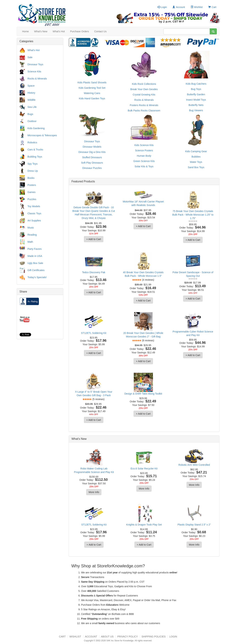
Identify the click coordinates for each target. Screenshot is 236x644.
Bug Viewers (196, 110)
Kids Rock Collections (144, 84)
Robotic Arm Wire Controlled (194, 465)
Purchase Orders (79, 31)
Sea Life (32, 107)
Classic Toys (35, 213)
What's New (41, 31)
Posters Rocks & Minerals (144, 105)
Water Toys (196, 162)
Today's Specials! (37, 277)
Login (162, 7)
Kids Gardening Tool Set (92, 88)
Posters (32, 185)
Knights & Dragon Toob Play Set (144, 525)
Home (26, 31)
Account (179, 7)
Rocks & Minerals (37, 79)
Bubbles (196, 157)
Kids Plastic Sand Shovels (92, 82)
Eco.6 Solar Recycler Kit (144, 469)
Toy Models (34, 206)
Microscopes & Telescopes (42, 135)
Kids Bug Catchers (196, 84)
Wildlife (32, 100)
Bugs (30, 114)
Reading (32, 235)
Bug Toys (196, 89)
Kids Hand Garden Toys (92, 98)
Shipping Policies (154, 637)
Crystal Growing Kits (144, 95)
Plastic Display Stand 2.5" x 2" (194, 525)
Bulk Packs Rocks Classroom (144, 111)
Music (31, 228)
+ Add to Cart (94, 239)
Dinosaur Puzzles (92, 168)
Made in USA (35, 256)
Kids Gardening (36, 128)
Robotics (32, 142)
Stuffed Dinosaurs (92, 157)
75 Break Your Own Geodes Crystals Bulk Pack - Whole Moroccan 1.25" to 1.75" (193, 215)
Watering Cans (92, 93)
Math (30, 242)
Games (32, 192)
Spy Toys (33, 164)
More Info (94, 492)
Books (31, 178)
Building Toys (35, 157)
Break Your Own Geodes (144, 89)
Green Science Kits (144, 161)
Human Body (144, 156)
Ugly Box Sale (35, 263)
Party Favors (35, 249)
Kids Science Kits (144, 145)
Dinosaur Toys (35, 64)
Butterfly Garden (196, 94)
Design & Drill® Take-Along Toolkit (143, 394)
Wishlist (197, 7)
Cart (212, 7)
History (31, 93)
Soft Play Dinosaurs (92, 163)
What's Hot (59, 31)
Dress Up (33, 171)
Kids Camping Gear (196, 151)
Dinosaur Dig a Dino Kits (92, 152)
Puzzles (32, 199)
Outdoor (32, 121)
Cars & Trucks (35, 150)
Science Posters (144, 150)
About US (107, 637)
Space (31, 86)
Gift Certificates (36, 270)
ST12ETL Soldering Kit (94, 333)
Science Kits (34, 71)
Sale (30, 57)
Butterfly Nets (196, 105)
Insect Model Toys (196, 100)
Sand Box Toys (196, 167)
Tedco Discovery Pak (94, 272)
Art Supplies (34, 221)
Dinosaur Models (92, 147)
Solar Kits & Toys (144, 166)
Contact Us (100, 31)
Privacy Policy (127, 637)
